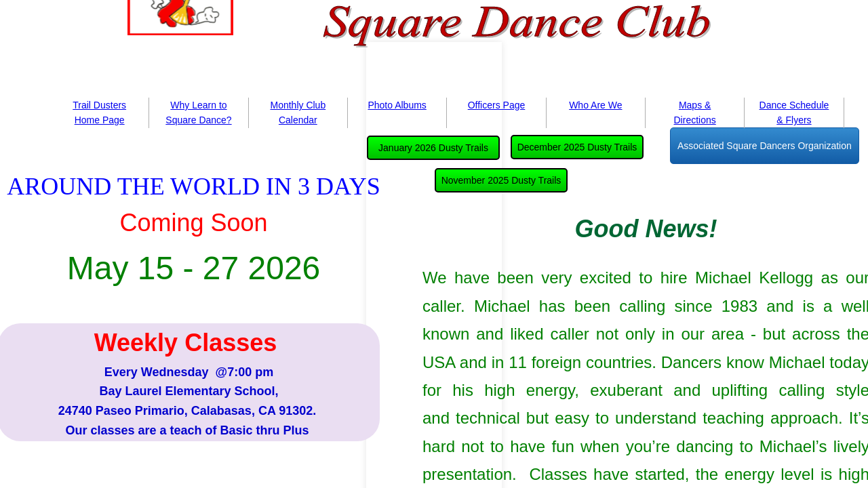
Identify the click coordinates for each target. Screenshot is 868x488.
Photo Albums (397, 105)
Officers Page (497, 105)
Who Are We (595, 105)
